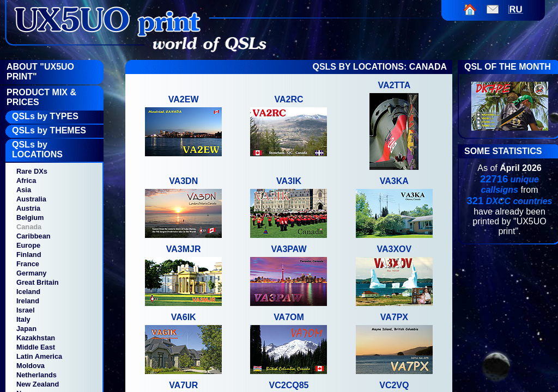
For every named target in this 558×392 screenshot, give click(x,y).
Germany (31, 273)
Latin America (39, 356)
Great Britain (38, 282)
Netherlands (37, 375)
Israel (25, 310)
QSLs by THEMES (49, 130)
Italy (23, 319)
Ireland (28, 301)
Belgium (30, 218)
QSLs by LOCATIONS (37, 149)
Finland (29, 255)
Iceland (28, 292)
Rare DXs (32, 171)
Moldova (31, 366)
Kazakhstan (36, 338)
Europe (28, 245)
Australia (31, 199)
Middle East (36, 347)
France (28, 264)
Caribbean (34, 236)
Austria (28, 208)
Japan (26, 329)
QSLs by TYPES (45, 116)
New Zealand (38, 384)
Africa (26, 180)
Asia (24, 190)
